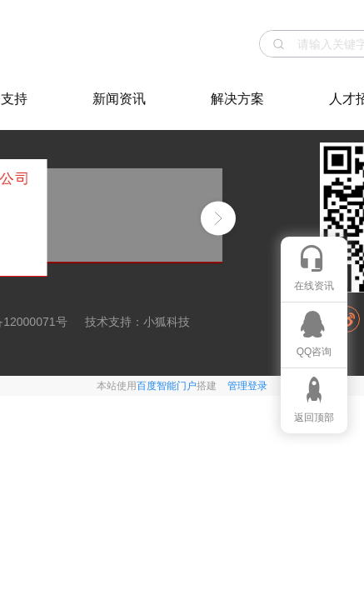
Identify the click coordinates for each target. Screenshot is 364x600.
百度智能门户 (167, 386)
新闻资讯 (119, 99)
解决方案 (237, 99)
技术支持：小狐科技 (137, 322)
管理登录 (247, 386)
